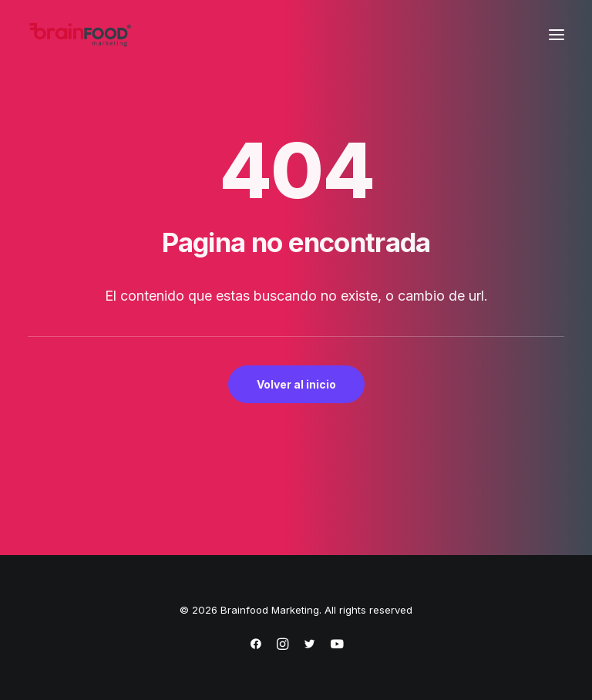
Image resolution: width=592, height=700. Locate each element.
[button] (557, 34)
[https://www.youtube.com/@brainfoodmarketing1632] (337, 646)
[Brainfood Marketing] (80, 34)
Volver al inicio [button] (296, 384)
